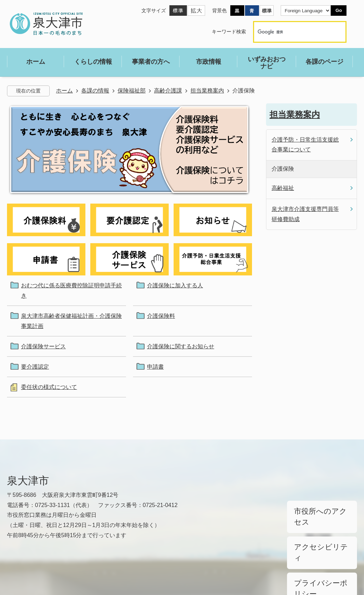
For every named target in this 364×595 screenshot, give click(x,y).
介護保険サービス (43, 346)
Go (339, 10)
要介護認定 (35, 367)
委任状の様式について (49, 387)
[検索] (292, 32)
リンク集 (18, 564)
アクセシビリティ (314, 526)
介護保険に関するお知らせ (181, 346)
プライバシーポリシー (318, 543)
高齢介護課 (168, 91)
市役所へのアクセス (316, 508)
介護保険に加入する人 (175, 285)
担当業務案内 (207, 91)
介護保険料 (161, 316)
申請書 (155, 367)
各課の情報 (95, 91)
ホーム (64, 91)
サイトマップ (67, 564)
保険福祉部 (132, 91)
